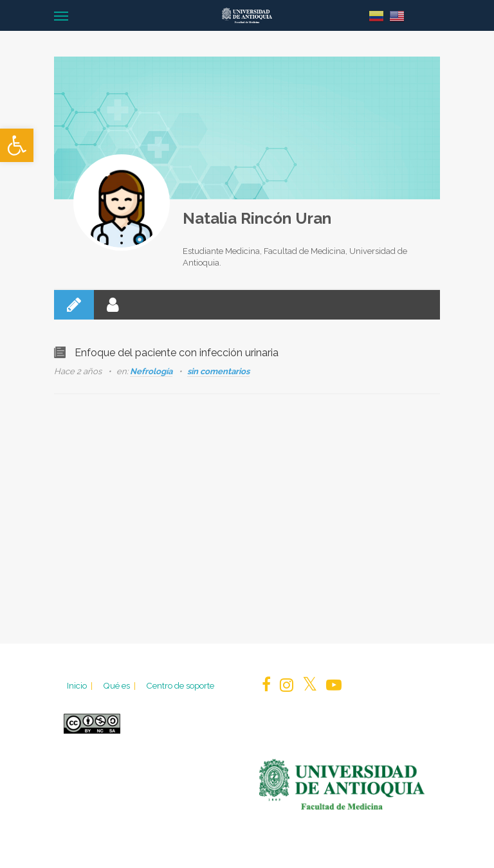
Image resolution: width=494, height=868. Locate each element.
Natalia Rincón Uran (257, 218)
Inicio (81, 685)
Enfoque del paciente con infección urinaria (177, 353)
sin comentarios (218, 371)
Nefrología (151, 371)
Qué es (120, 685)
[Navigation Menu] (61, 15)
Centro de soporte (180, 685)
